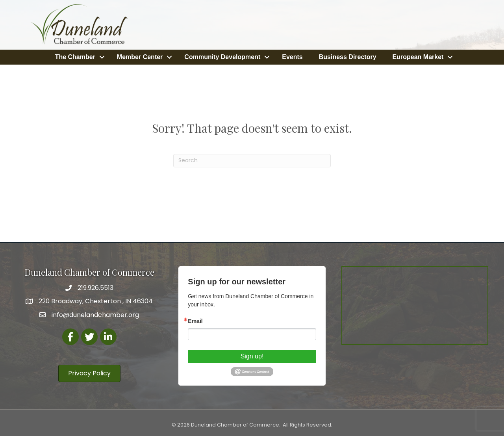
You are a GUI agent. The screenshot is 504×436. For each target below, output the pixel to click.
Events (292, 57)
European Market (418, 57)
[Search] (252, 160)
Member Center (140, 57)
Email (195, 320)
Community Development (222, 57)
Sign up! (252, 355)
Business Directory (348, 57)
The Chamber (75, 57)
